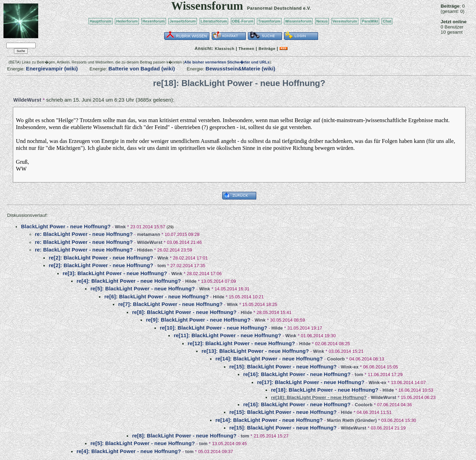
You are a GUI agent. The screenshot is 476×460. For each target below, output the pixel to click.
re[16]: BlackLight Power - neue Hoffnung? (297, 374)
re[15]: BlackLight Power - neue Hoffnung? (283, 367)
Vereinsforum (345, 21)
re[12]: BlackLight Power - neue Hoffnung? (241, 343)
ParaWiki (370, 21)
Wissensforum (298, 21)
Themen (246, 49)
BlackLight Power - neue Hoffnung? (66, 226)
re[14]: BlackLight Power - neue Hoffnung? (269, 359)
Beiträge (267, 49)
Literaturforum (214, 21)
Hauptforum (101, 21)
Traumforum (269, 21)
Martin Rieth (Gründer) (352, 420)
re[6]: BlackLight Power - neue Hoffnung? (156, 296)
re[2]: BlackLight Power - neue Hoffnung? (101, 258)
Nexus (322, 21)
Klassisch (225, 49)
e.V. (307, 8)
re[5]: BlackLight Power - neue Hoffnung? (143, 288)
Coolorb (336, 359)
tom (161, 266)
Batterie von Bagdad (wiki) (142, 69)
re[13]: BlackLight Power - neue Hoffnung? (255, 351)
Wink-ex (350, 367)
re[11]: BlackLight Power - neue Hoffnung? (227, 335)
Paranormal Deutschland (275, 8)
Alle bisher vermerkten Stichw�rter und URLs (227, 62)
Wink (120, 227)
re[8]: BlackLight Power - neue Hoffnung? (184, 312)
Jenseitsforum (183, 21)
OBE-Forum (243, 21)
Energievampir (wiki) (52, 69)
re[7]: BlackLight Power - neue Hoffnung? (170, 304)
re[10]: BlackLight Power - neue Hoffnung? (213, 328)
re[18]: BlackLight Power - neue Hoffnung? (324, 390)
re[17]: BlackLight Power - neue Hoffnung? (311, 382)
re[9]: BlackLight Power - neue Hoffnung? (198, 320)
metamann (149, 234)
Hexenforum (154, 21)
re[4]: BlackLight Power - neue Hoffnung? (129, 281)
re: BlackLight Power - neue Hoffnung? (84, 234)
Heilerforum (127, 21)
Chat (387, 21)
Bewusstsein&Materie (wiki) (240, 69)
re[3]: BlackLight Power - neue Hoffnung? (115, 273)
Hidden (145, 250)
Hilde (191, 281)
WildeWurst (27, 100)
